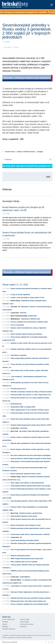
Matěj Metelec (15, 319)
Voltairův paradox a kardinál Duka (31, 513)
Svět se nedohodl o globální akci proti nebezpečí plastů (29, 604)
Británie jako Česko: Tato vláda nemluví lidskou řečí (28, 601)
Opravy (5, 624)
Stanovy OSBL (25, 619)
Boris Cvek (14, 431)
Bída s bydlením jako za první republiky (24, 562)
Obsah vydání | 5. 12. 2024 (15, 285)
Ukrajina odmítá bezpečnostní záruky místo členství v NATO (31, 425)
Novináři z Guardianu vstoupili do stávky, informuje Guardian (31, 392)
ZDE (22, 139)
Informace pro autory (27, 624)
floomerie (23, 313)
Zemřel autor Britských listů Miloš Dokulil (25, 540)
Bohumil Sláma (16, 580)
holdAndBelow (25, 577)
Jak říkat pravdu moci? (18, 389)
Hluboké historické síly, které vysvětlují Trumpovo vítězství (31, 598)
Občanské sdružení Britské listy (25, 635)
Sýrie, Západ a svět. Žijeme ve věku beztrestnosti (27, 483)
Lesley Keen (15, 313)
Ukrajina (40, 152)
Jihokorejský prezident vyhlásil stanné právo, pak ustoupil (30, 486)
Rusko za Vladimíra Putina (26, 152)
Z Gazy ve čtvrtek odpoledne (20, 295)
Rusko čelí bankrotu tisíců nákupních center (26, 525)
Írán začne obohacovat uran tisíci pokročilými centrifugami (31, 455)
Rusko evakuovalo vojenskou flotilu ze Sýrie (26, 474)
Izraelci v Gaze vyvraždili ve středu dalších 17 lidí (27, 298)
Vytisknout (7, 160)
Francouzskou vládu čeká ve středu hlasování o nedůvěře (30, 534)
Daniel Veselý (15, 301)
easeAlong (24, 428)
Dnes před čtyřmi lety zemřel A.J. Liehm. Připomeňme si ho (31, 395)
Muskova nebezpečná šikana (20, 556)
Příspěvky (23, 627)
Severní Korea (10, 152)
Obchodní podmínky (9, 629)
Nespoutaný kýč (16, 404)
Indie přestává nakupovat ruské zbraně (24, 516)
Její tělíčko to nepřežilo (19, 355)
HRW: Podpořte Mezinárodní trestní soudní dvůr (27, 559)
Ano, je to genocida (17, 325)
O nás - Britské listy (8, 619)
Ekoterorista (32, 316)
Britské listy (22, 5)
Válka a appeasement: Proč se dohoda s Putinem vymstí (30, 410)
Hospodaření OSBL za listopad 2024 (23, 407)
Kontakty (5, 622)
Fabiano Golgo (16, 477)
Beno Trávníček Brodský (19, 316)
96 (21, 537)
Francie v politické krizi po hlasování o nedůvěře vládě (29, 322)
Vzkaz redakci (25, 622)
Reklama (5, 627)
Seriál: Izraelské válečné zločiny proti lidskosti (26, 334)
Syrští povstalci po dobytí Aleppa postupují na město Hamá (31, 459)
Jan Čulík (14, 307)
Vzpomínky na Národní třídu (30, 319)
